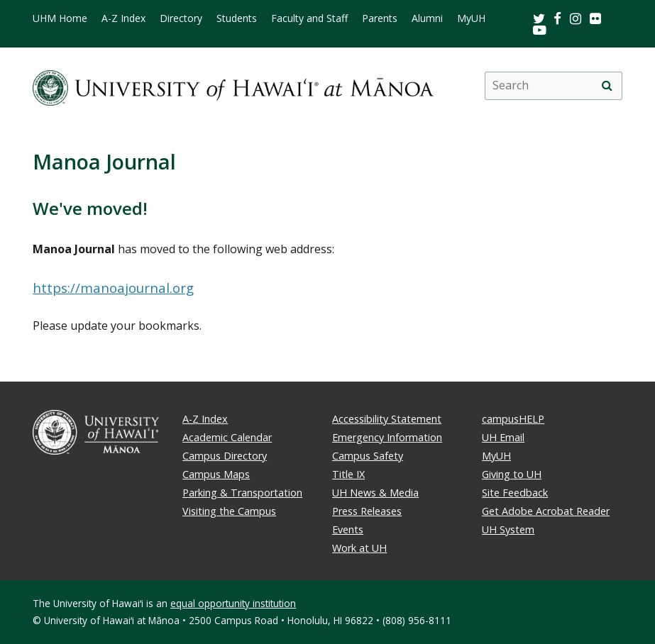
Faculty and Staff (309, 18)
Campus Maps (216, 474)
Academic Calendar (227, 437)
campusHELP (513, 419)
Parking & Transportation (242, 493)
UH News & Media (375, 493)
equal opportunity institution (233, 603)
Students (237, 18)
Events (348, 529)
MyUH (471, 18)
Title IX (348, 474)
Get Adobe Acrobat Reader (546, 511)
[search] (607, 86)
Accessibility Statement (387, 419)
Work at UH (359, 548)
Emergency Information (387, 437)
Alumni (427, 18)
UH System (508, 529)
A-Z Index (123, 18)
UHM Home (60, 18)
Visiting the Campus (229, 511)
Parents (380, 18)
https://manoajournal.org (113, 288)
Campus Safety (368, 456)
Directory (181, 18)
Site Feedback (515, 493)
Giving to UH (512, 474)
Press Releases (367, 511)
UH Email (503, 437)
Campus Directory (225, 456)
